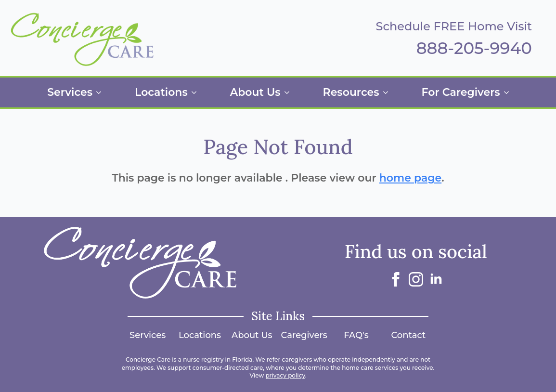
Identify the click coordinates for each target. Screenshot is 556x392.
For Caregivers (461, 92)
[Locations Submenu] (197, 92)
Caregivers (304, 335)
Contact (408, 335)
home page (411, 178)
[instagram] (416, 279)
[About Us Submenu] (290, 92)
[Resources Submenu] (388, 92)
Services (70, 92)
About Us (255, 92)
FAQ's (356, 335)
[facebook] (396, 279)
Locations (161, 92)
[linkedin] (436, 279)
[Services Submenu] (102, 92)
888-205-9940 (474, 48)
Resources (351, 92)
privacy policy (285, 375)
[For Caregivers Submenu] (509, 92)
